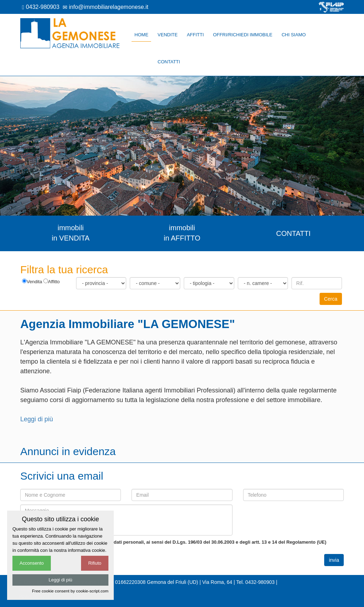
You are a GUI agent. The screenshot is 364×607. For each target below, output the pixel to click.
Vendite (167, 35)
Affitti (196, 35)
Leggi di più (37, 419)
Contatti (169, 62)
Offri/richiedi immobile (243, 35)
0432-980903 (41, 7)
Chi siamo (294, 35)
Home (141, 35)
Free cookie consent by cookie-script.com (70, 591)
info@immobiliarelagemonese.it (105, 7)
